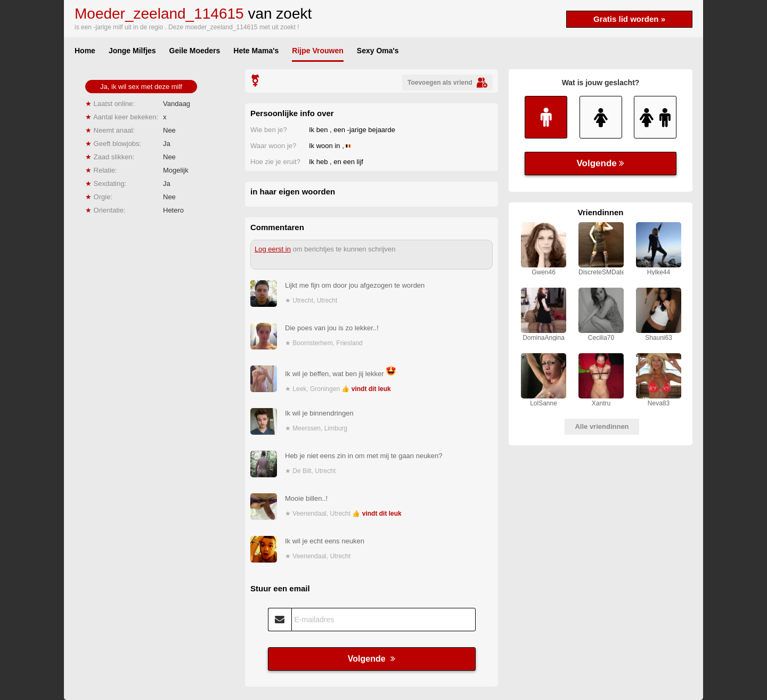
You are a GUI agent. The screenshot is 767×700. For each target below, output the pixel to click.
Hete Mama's (256, 51)
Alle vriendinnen (602, 426)
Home (85, 51)
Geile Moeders (195, 51)
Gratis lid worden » (629, 19)
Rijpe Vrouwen (317, 51)
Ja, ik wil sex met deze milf (141, 87)
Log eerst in (273, 249)
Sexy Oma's (378, 51)
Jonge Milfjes (132, 51)
